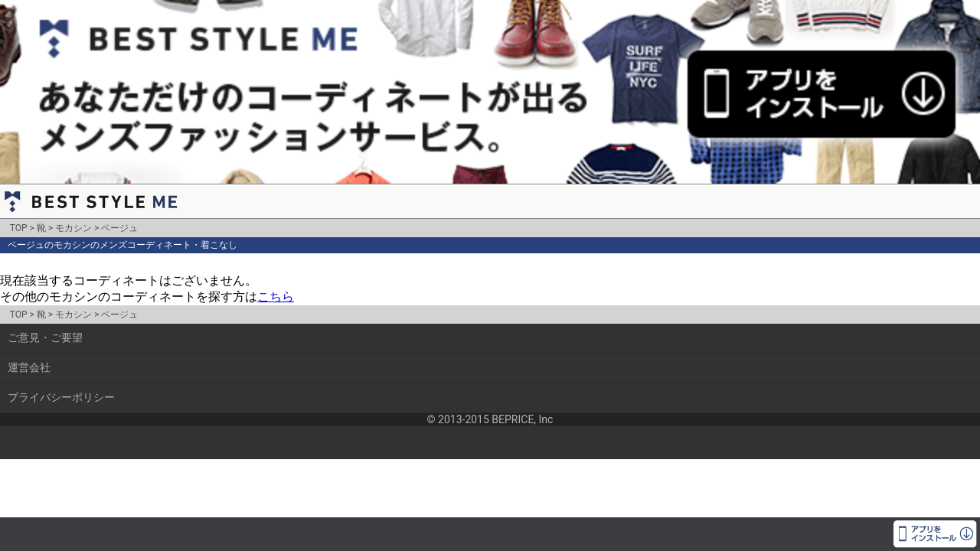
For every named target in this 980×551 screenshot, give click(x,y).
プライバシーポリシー (61, 397)
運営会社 (29, 367)
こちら (276, 297)
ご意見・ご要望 (45, 337)
